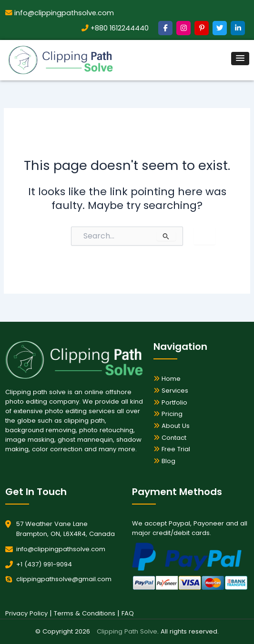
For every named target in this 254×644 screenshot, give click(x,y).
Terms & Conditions (85, 613)
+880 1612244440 (115, 28)
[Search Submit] (166, 236)
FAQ (128, 613)
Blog (164, 461)
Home (167, 379)
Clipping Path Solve (127, 631)
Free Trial (172, 449)
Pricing (168, 414)
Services (171, 391)
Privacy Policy (26, 613)
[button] (240, 59)
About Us (172, 426)
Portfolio (170, 402)
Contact (170, 438)
